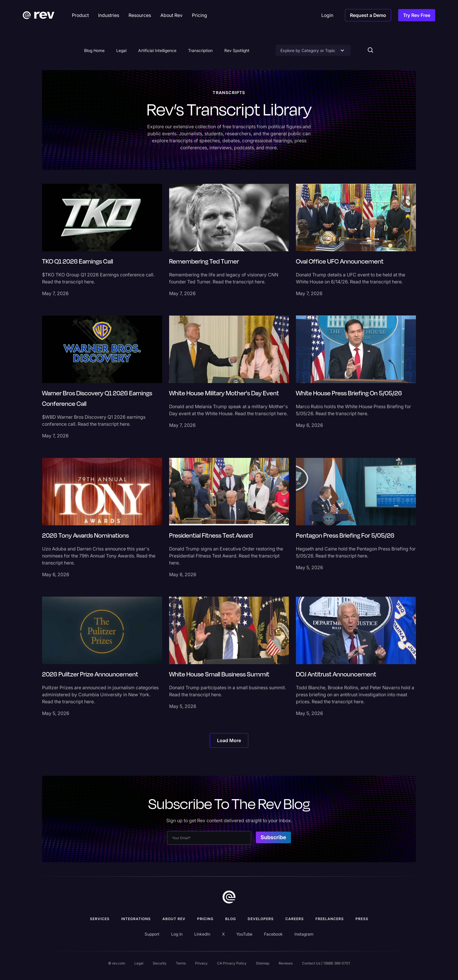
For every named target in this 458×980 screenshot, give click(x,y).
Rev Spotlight (237, 50)
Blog (231, 919)
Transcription (200, 50)
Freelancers (330, 919)
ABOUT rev (174, 919)
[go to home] (229, 897)
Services (100, 919)
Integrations (136, 919)
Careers (295, 919)
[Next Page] (229, 740)
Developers (261, 919)
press (362, 919)
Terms (181, 963)
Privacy (201, 963)
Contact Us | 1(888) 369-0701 (326, 963)
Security (160, 963)
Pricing (205, 919)
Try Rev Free (417, 15)
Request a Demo (368, 15)
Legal (121, 50)
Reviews (286, 963)
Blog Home (94, 50)
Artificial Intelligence (157, 50)
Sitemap (263, 963)
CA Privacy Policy (232, 963)
